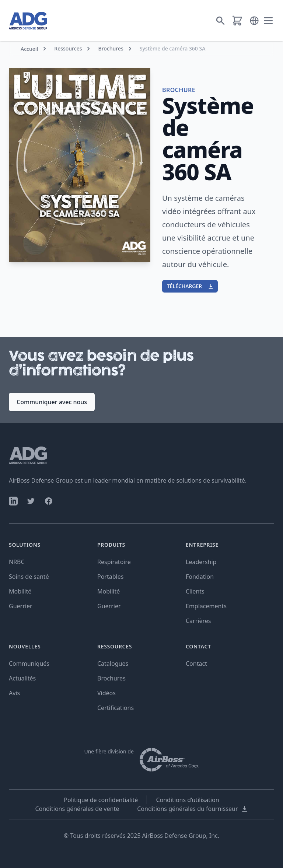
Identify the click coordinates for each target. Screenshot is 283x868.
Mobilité (20, 591)
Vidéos (106, 693)
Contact (196, 664)
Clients (195, 591)
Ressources (68, 48)
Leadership (201, 562)
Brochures (111, 48)
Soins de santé (29, 577)
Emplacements (206, 606)
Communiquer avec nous (52, 402)
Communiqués (29, 664)
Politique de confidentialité (101, 800)
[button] (254, 21)
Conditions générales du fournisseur (193, 809)
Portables (110, 577)
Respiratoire (114, 562)
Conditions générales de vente (77, 809)
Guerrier (21, 606)
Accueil (29, 49)
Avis (14, 693)
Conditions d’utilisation (187, 800)
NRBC (17, 562)
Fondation (200, 577)
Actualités (22, 678)
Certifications (116, 708)
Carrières (198, 621)
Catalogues (113, 664)
